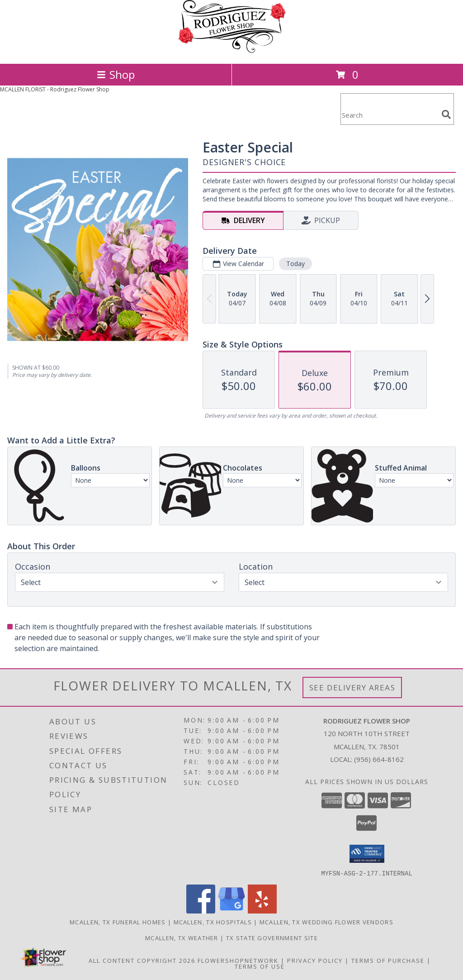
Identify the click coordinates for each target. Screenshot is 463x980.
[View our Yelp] (262, 911)
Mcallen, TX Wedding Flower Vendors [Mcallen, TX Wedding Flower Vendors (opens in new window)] (326, 922)
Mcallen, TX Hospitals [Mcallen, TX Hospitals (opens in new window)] (213, 922)
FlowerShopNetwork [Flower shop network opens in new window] (238, 960)
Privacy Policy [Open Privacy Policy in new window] (315, 960)
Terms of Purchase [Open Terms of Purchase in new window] (388, 960)
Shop (116, 74)
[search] (446, 114)
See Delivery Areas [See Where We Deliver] (352, 687)
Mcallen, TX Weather (182, 937)
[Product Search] (389, 115)
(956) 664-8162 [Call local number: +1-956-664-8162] (379, 759)
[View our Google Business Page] (231, 911)
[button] (367, 854)
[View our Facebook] (201, 911)
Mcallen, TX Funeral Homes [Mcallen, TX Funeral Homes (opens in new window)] (118, 922)
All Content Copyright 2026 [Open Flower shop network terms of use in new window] (142, 960)
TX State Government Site (272, 937)
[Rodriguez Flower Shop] (231, 50)
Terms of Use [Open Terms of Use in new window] (260, 966)
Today (295, 264)
